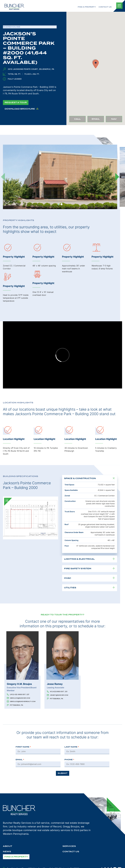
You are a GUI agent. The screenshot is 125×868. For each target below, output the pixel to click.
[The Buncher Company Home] (14, 7)
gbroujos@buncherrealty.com (23, 701)
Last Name (72, 747)
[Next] (117, 177)
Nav (117, 120)
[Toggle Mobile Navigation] (119, 6)
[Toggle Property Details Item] (114, 478)
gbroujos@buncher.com (20, 698)
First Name (23, 747)
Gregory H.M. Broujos (19, 684)
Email (98, 120)
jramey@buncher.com (59, 695)
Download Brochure (21, 109)
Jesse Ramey (55, 684)
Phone (69, 760)
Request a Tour (16, 102)
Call (80, 120)
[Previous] (3, 177)
